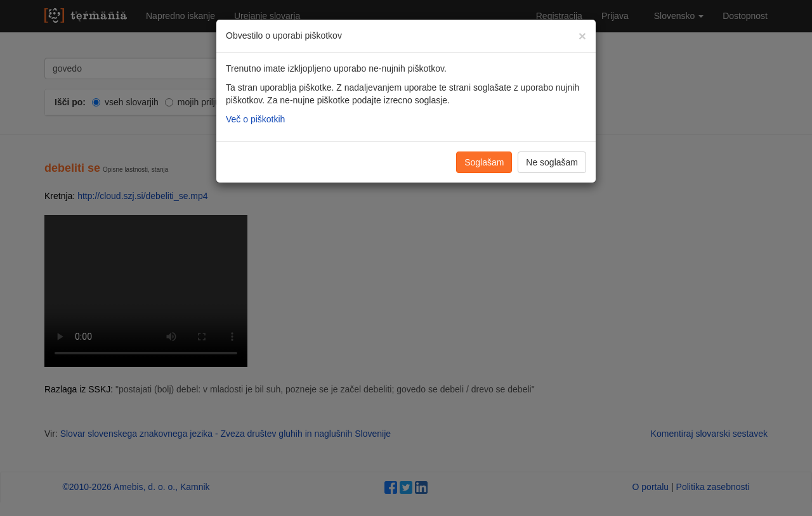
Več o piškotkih (255, 119)
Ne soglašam (552, 162)
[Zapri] (582, 36)
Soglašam (484, 162)
